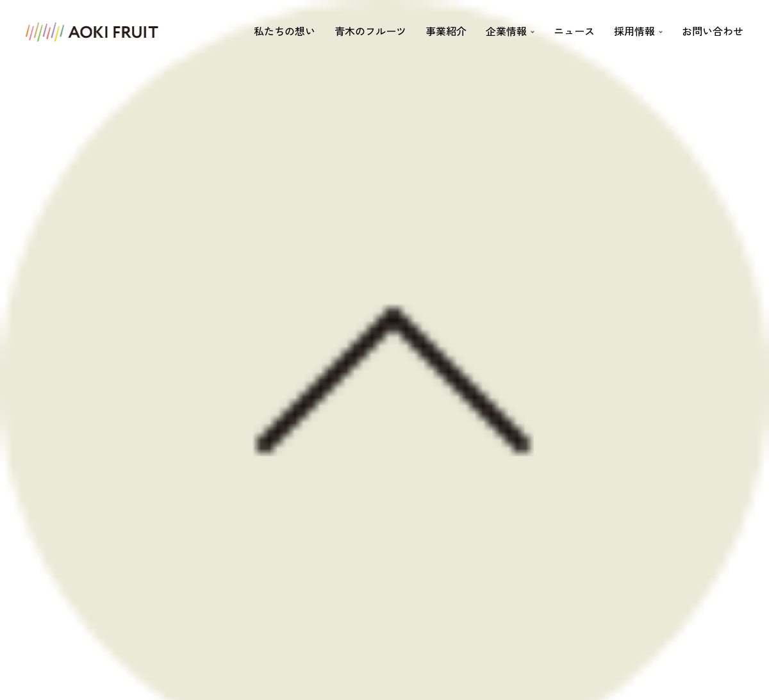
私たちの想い (285, 31)
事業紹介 (446, 31)
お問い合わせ (713, 31)
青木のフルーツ (370, 31)
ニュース (574, 31)
